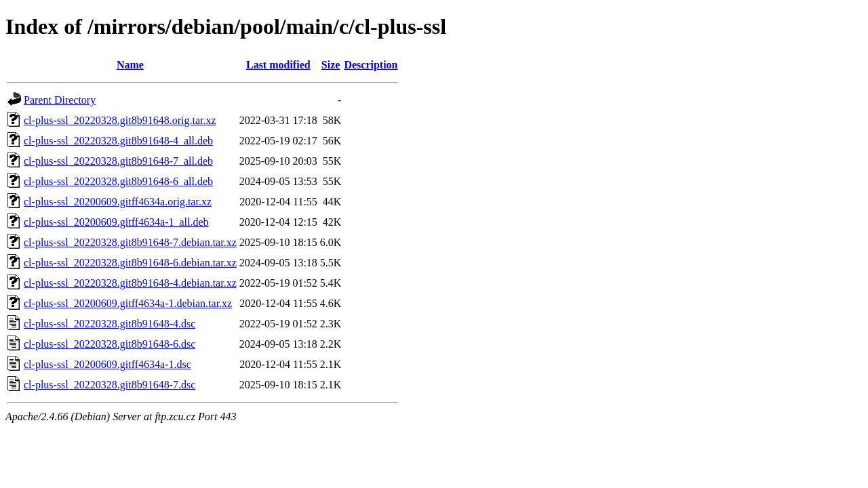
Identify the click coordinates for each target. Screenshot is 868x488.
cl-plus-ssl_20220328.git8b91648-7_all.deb (118, 161)
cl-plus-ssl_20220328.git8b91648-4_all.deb (118, 141)
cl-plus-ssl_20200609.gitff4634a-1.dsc (107, 364)
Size (331, 65)
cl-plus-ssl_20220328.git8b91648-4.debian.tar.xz (130, 283)
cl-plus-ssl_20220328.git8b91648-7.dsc (110, 385)
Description (371, 65)
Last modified (278, 65)
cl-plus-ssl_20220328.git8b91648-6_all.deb (118, 181)
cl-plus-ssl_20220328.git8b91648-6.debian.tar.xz (130, 263)
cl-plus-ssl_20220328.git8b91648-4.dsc (110, 324)
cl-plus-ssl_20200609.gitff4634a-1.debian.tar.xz (128, 303)
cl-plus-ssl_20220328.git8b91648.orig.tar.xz (120, 120)
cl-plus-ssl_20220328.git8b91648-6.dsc (110, 344)
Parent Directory (60, 100)
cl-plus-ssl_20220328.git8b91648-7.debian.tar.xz (130, 242)
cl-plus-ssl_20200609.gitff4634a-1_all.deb (116, 222)
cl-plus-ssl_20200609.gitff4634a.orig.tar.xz (118, 202)
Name (130, 65)
